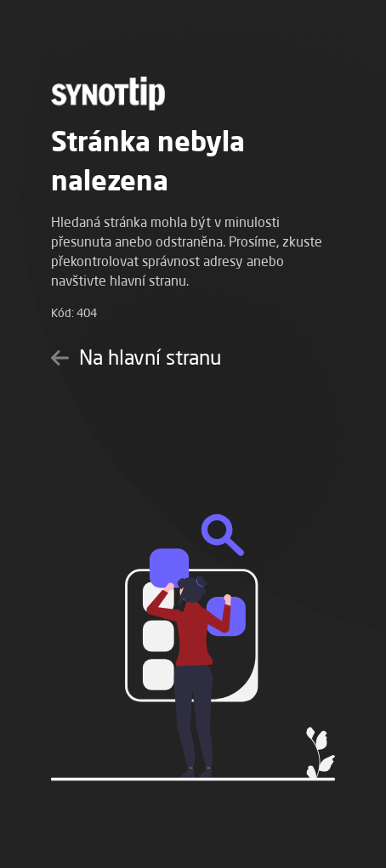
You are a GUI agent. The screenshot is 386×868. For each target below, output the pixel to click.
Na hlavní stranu (136, 357)
